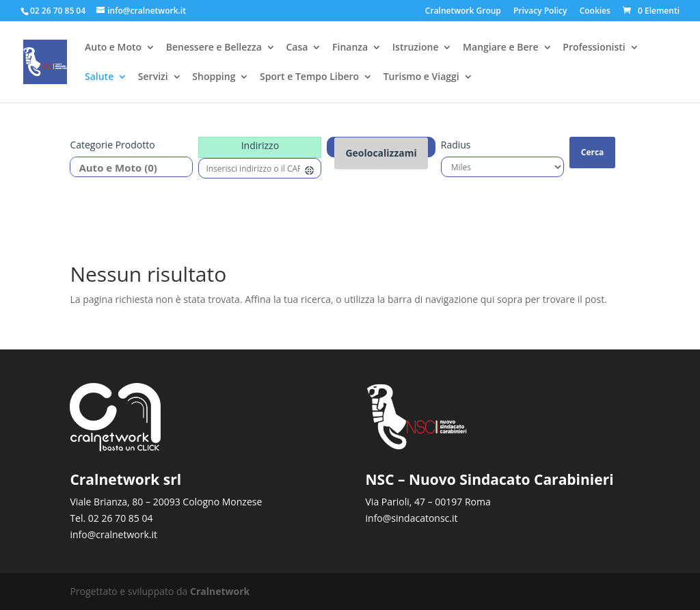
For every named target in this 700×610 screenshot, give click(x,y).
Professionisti (594, 49)
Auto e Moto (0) (126, 168)
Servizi (153, 78)
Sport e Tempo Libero (309, 78)
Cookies (595, 12)
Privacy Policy (540, 12)
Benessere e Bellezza (214, 49)
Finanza (350, 49)
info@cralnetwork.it (113, 534)
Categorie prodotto (112, 145)
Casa (297, 49)
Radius (456, 145)
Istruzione (416, 49)
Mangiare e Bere (501, 49)
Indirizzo (260, 145)
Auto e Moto (113, 49)
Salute (99, 78)
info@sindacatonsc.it (412, 518)
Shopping (214, 78)
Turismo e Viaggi (421, 78)
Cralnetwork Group (463, 12)
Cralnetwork (220, 591)
